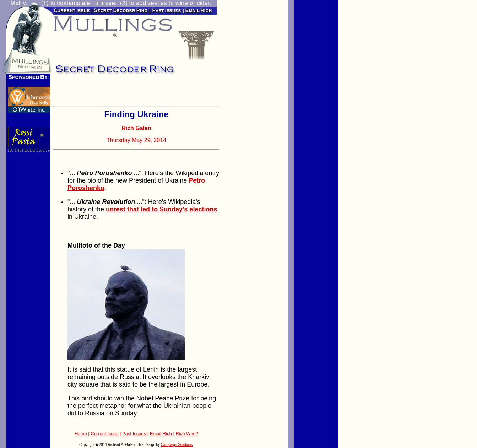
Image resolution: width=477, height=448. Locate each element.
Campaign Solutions (177, 445)
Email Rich (161, 434)
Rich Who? (187, 434)
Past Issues (134, 434)
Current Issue (104, 434)
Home (81, 434)
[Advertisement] (136, 92)
